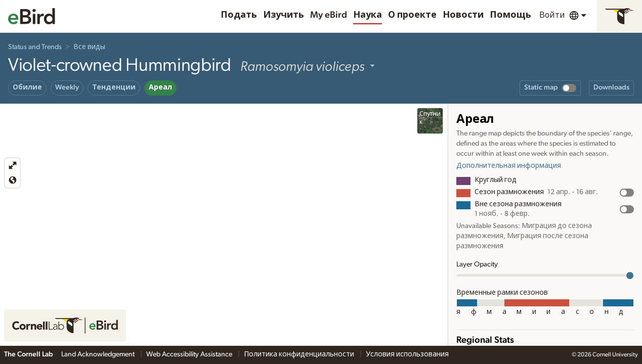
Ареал (160, 87)
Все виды (89, 47)
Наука (368, 15)
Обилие (27, 87)
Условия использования (407, 354)
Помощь (510, 15)
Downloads (611, 87)
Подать (239, 15)
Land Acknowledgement (99, 354)
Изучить (284, 15)
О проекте (412, 15)
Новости (463, 15)
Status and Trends (35, 47)
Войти (552, 15)
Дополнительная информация (509, 166)
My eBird (329, 15)
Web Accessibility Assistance (190, 354)
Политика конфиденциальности (300, 354)
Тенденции (114, 87)
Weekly (67, 87)
